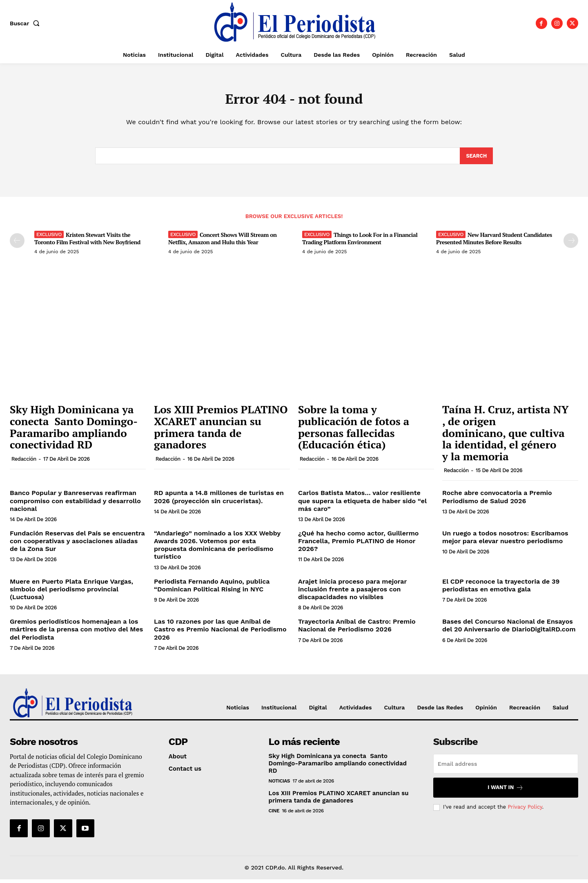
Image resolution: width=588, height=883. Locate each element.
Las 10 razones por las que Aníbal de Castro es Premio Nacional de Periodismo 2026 (220, 633)
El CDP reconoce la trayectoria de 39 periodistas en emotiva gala (501, 589)
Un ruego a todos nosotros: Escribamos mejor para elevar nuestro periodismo (505, 541)
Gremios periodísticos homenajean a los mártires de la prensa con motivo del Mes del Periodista (76, 633)
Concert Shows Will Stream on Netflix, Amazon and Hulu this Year (223, 242)
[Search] (476, 159)
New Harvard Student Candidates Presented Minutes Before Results (494, 242)
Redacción (24, 463)
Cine (274, 814)
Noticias (279, 785)
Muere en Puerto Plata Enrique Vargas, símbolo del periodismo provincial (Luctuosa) (71, 593)
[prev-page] (17, 245)
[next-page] (571, 245)
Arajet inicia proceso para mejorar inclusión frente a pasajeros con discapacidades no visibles (352, 593)
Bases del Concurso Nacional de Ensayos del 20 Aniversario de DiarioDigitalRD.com (509, 629)
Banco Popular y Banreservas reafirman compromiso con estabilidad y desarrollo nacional (75, 505)
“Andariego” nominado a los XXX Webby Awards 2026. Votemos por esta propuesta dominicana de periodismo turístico (217, 549)
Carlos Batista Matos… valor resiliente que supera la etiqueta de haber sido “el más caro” (362, 505)
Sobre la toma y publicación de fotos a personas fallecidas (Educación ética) (354, 431)
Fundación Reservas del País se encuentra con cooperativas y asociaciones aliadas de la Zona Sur (77, 545)
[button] (26, 23)
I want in (506, 791)
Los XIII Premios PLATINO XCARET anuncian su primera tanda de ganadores (221, 431)
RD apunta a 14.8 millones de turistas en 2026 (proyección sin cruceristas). (219, 501)
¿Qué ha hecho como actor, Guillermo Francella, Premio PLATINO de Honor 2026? (358, 545)
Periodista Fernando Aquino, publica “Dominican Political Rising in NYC (212, 589)
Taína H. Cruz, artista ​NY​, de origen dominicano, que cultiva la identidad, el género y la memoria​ (506, 437)
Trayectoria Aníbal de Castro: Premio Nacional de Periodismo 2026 (357, 629)
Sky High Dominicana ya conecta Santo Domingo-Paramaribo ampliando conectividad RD (74, 431)
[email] (506, 767)
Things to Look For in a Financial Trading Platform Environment (360, 242)
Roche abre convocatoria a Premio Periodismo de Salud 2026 (497, 501)
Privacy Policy (525, 811)
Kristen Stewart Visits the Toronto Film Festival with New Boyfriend (87, 242)
